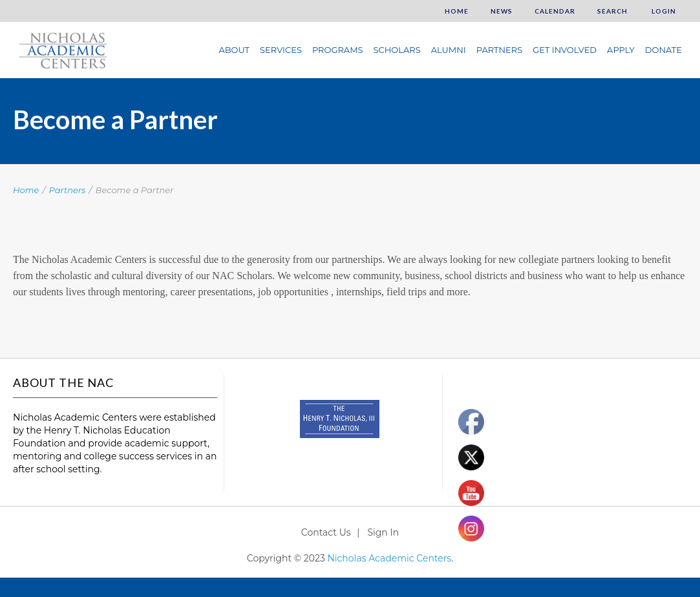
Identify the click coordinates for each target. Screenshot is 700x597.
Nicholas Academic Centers (389, 558)
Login (663, 11)
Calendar (555, 11)
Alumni (449, 50)
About (234, 50)
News (502, 11)
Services (281, 50)
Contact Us (326, 532)
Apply (621, 50)
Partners (499, 50)
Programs (338, 50)
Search (612, 11)
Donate (663, 50)
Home (457, 11)
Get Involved (565, 50)
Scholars (397, 50)
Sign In (383, 532)
